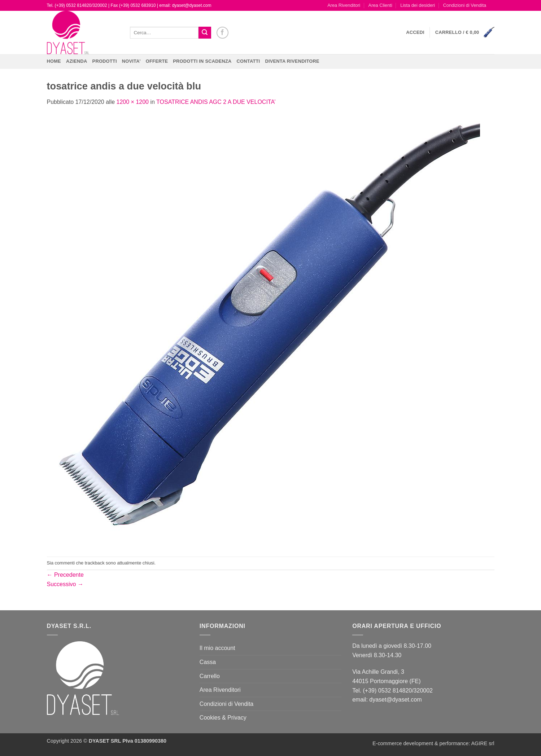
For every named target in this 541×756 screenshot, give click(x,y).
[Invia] (205, 33)
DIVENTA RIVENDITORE (292, 61)
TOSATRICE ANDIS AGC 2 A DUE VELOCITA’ (216, 102)
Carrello (210, 676)
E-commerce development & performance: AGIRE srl (433, 743)
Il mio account (217, 648)
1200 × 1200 (133, 102)
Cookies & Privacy (223, 718)
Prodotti (105, 61)
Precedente (65, 575)
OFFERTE (157, 61)
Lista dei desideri (418, 5)
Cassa (208, 662)
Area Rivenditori (344, 5)
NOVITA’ (131, 61)
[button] (415, 32)
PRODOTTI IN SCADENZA (202, 61)
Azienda (77, 61)
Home (54, 61)
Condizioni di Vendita (465, 5)
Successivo (65, 584)
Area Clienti (380, 5)
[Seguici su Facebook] (222, 33)
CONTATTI (248, 61)
